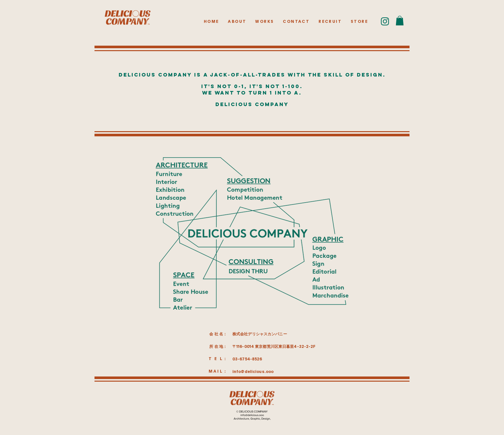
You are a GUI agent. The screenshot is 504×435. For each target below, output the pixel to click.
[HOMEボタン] (128, 18)
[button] (400, 21)
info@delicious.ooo (253, 372)
